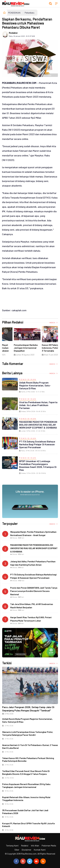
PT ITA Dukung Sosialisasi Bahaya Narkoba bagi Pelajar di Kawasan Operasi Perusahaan (37, 444)
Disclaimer (26, 850)
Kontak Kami (40, 850)
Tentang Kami (12, 845)
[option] (16, 342)
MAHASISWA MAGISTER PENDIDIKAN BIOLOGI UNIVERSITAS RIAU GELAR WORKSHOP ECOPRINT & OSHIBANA (38, 425)
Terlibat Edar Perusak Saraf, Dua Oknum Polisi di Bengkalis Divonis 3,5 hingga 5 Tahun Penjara (26, 772)
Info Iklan (35, 845)
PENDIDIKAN (14, 13)
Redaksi (13, 33)
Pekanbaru (29, 13)
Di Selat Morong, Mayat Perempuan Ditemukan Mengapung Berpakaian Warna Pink (42, 349)
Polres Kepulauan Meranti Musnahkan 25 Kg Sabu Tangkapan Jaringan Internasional (26, 786)
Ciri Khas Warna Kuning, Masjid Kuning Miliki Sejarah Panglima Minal (14, 348)
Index (54, 323)
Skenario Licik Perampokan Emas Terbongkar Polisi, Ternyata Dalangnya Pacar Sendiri (28, 733)
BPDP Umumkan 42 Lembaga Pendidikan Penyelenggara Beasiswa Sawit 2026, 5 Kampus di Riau (38, 465)
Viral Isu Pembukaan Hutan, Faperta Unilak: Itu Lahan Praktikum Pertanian (38, 405)
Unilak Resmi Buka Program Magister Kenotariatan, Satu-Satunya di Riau (35, 385)
